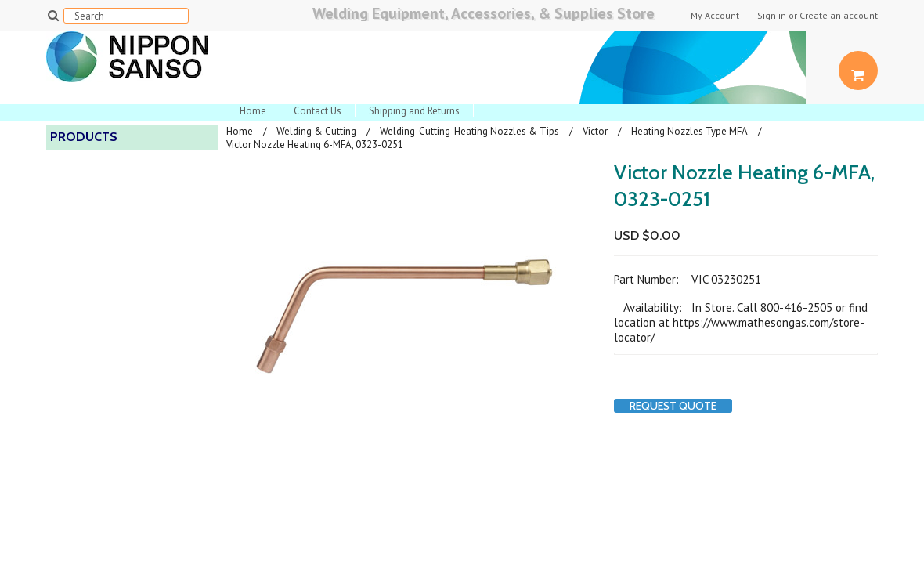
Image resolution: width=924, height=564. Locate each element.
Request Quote (673, 406)
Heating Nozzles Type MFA (689, 131)
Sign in (772, 16)
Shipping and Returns (414, 111)
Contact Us (318, 111)
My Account (715, 16)
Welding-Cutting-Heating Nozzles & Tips (469, 131)
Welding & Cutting (316, 131)
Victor (595, 131)
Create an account (839, 16)
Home (253, 111)
